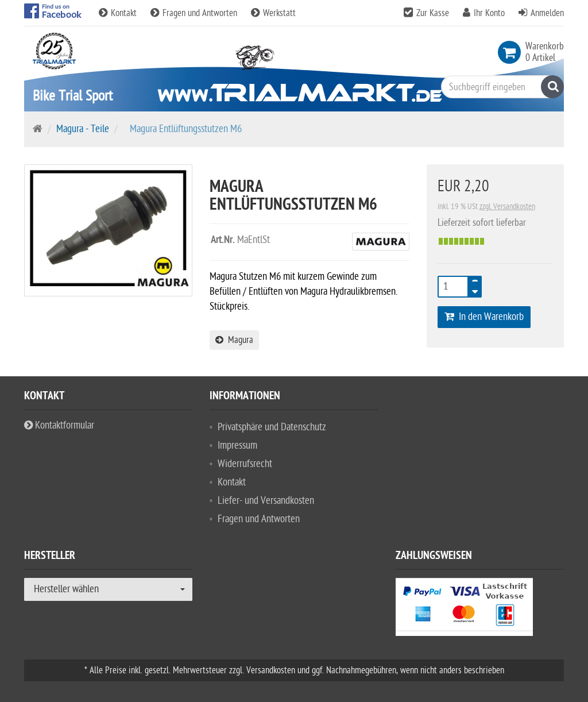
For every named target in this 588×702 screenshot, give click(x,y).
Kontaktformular (59, 425)
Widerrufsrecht (245, 464)
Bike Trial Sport (73, 96)
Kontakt (119, 13)
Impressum (237, 446)
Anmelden (547, 13)
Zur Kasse (433, 13)
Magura (234, 340)
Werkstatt (273, 13)
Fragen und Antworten (195, 13)
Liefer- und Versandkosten (266, 501)
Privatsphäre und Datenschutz (272, 427)
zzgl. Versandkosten (507, 207)
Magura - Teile (83, 129)
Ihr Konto (489, 13)
